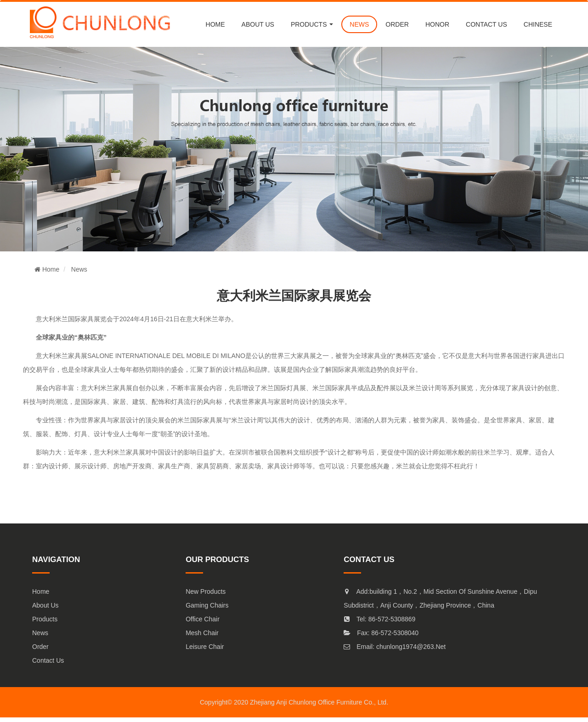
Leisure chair (205, 647)
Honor (437, 24)
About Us (45, 605)
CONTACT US (486, 24)
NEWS (359, 24)
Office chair (203, 619)
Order (40, 647)
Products (45, 619)
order (397, 24)
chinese (538, 24)
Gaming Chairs (207, 605)
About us (258, 24)
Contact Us (48, 660)
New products (206, 591)
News (79, 269)
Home (215, 24)
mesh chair (202, 633)
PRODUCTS (312, 24)
